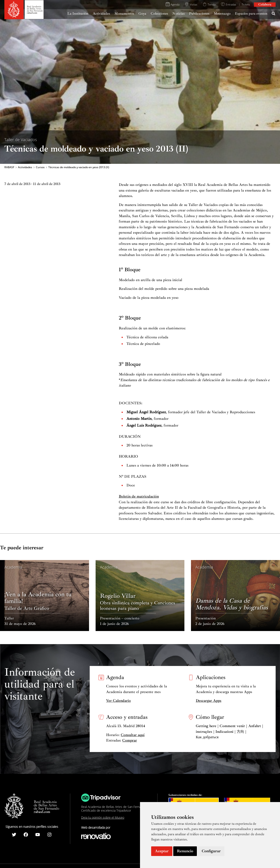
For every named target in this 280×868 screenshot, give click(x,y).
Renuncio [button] (185, 851)
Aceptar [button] (162, 851)
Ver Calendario (118, 701)
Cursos (40, 167)
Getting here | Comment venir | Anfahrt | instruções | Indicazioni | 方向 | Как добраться (229, 731)
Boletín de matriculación (139, 496)
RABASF (9, 167)
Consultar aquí (133, 735)
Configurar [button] (211, 851)
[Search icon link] (274, 14)
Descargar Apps (209, 701)
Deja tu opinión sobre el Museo (103, 817)
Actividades (25, 167)
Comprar (130, 740)
